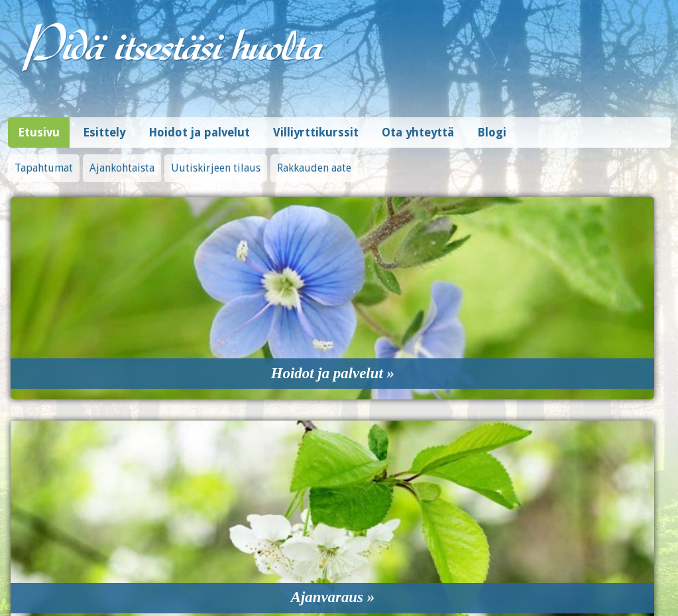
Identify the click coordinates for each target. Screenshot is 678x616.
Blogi (492, 126)
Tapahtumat (44, 161)
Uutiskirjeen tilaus (216, 161)
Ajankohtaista (122, 161)
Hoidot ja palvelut (199, 126)
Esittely (104, 126)
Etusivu (39, 126)
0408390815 (339, 517)
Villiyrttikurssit (316, 126)
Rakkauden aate (314, 161)
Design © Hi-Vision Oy (629, 577)
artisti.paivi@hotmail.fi (339, 532)
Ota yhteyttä (418, 126)
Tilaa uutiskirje (505, 541)
